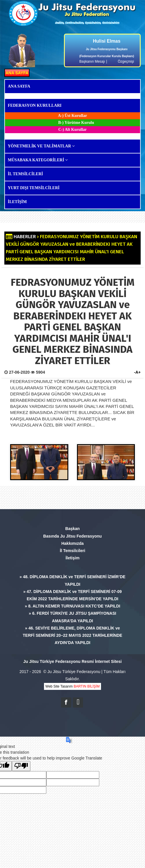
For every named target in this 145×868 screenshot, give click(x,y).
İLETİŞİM (17, 202)
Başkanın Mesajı (92, 62)
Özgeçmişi (126, 62)
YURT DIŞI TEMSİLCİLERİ (34, 188)
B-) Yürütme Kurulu (76, 123)
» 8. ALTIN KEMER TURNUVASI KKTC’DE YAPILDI (73, 606)
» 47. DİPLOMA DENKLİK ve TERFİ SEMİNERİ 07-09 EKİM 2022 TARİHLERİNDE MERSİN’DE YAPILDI (72, 595)
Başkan (73, 529)
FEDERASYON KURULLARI (35, 105)
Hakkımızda (72, 543)
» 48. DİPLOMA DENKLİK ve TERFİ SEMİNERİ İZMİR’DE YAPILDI (73, 580)
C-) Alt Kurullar (73, 130)
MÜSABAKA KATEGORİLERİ (38, 160)
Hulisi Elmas (107, 41)
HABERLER (25, 237)
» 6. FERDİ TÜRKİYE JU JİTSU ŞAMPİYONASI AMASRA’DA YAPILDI (73, 617)
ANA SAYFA (17, 73)
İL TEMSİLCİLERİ (25, 174)
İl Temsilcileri (73, 551)
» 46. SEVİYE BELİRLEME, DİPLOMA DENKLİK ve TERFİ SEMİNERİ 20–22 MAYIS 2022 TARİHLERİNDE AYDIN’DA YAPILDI (73, 635)
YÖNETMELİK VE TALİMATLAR (41, 146)
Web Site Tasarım (72, 686)
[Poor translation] (21, 766)
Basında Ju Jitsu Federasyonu (72, 536)
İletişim (72, 558)
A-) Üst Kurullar (72, 116)
